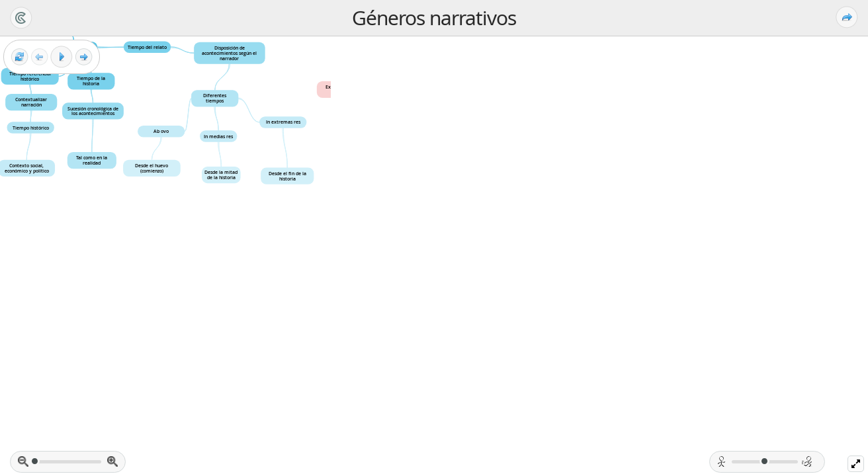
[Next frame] (84, 57)
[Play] (62, 57)
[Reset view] (20, 57)
